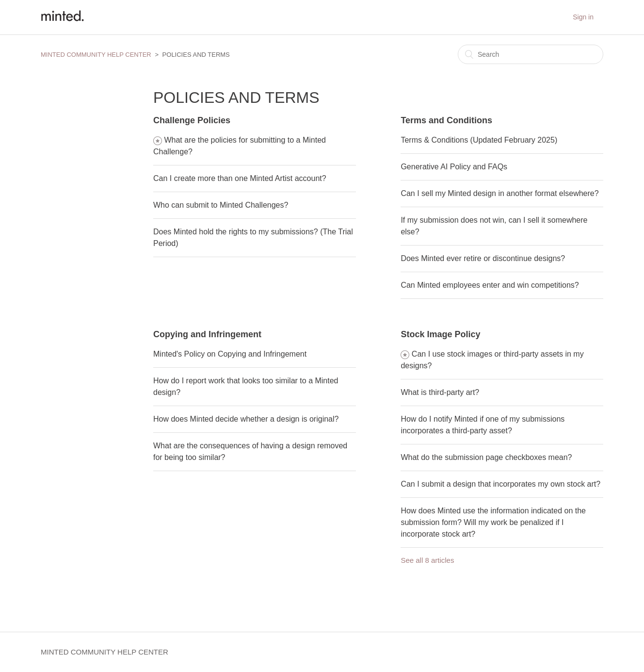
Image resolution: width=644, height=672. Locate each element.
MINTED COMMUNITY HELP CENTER (96, 55)
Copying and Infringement (207, 334)
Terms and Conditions (446, 120)
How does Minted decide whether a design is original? (246, 419)
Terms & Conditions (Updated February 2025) (479, 140)
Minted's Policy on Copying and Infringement (230, 354)
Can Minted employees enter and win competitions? (490, 285)
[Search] (531, 54)
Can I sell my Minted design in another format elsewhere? (499, 193)
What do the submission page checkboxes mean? (486, 457)
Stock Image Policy (440, 334)
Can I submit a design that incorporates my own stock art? (500, 484)
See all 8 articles (427, 560)
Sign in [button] (583, 17)
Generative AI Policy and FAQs (454, 167)
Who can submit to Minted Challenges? (221, 205)
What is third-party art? (440, 392)
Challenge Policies (192, 120)
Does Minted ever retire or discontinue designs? (483, 258)
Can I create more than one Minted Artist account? (240, 178)
